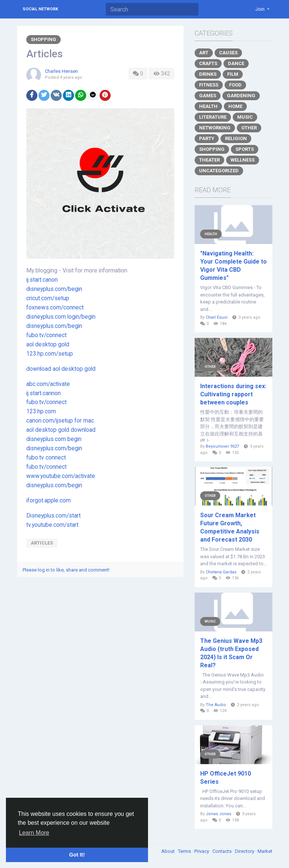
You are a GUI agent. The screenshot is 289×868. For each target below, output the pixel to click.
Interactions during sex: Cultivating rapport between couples (233, 394)
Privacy (202, 851)
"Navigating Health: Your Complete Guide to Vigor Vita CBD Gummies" (233, 266)
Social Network (40, 9)
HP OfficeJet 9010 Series (226, 778)
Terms (185, 851)
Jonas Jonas (219, 814)
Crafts (208, 63)
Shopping (43, 39)
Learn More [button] (34, 833)
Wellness (243, 160)
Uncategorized (219, 171)
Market (265, 851)
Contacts (223, 851)
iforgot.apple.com (48, 501)
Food (235, 85)
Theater (209, 160)
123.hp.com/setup (50, 354)
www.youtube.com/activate (61, 476)
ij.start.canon (42, 280)
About (169, 851)
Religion (236, 138)
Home (235, 106)
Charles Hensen (61, 71)
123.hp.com (41, 411)
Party (207, 138)
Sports (245, 149)
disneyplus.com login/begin (61, 317)
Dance (236, 63)
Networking (215, 128)
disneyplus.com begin (54, 439)
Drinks (208, 74)
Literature (213, 117)
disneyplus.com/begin (54, 289)
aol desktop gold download (61, 430)
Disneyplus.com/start (53, 516)
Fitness (209, 85)
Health (208, 106)
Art (204, 53)
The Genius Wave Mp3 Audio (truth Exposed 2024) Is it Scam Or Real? (231, 653)
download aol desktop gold (61, 369)
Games (208, 96)
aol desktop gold (48, 345)
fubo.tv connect (46, 458)
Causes (228, 53)
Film (233, 74)
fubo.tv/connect (46, 335)
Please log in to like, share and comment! (66, 570)
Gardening (241, 96)
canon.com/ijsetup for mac (60, 421)
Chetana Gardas (221, 572)
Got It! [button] (77, 855)
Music (245, 117)
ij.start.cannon (43, 393)
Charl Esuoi (217, 317)
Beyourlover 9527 (222, 446)
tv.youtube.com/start (52, 525)
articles (42, 543)
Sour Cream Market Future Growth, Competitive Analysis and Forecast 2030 (230, 527)
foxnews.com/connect (55, 308)
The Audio (216, 705)
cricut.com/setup (48, 298)
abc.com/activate (48, 384)
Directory (245, 851)
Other (249, 128)
